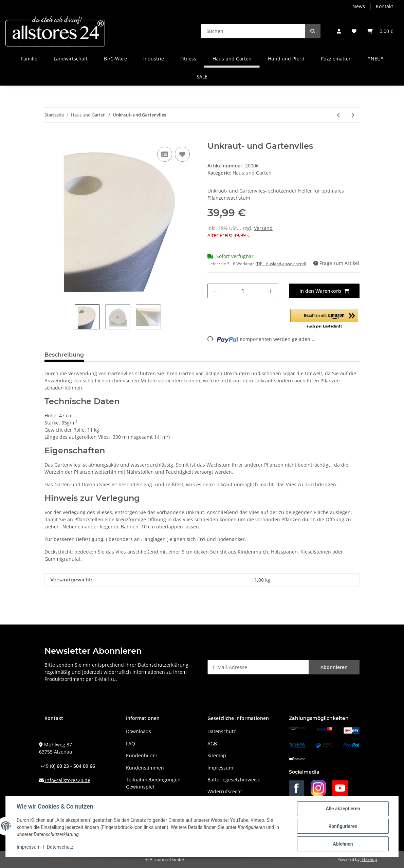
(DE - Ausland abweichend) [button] (281, 264)
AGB (212, 744)
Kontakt (384, 6)
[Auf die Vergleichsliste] (165, 154)
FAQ (131, 744)
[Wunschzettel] (354, 31)
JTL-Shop (369, 859)
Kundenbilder (142, 755)
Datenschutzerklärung (163, 665)
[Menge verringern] (215, 291)
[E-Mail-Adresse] (258, 667)
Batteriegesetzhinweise (234, 780)
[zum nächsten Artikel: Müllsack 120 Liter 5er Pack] (353, 115)
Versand (263, 228)
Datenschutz (222, 731)
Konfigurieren (343, 826)
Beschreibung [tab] (64, 355)
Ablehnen (343, 844)
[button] (339, 31)
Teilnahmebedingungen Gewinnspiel (153, 783)
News (359, 6)
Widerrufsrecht (225, 791)
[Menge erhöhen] (270, 291)
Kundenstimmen (145, 768)
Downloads (139, 731)
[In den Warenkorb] (50, 138)
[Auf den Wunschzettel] (182, 154)
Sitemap (217, 755)
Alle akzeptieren (343, 809)
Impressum (220, 768)
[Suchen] (253, 31)
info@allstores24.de (67, 780)
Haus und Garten (252, 173)
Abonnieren (334, 667)
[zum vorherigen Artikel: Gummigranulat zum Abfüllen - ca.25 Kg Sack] (339, 115)
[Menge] (243, 291)
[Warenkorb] (380, 31)
